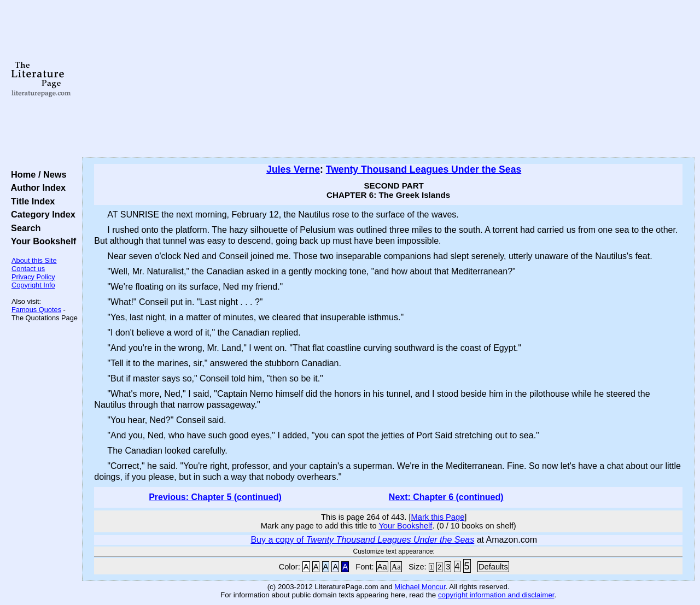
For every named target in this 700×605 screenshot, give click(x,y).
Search (23, 228)
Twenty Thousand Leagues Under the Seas (424, 169)
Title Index (30, 201)
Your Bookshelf (41, 241)
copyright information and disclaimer (496, 595)
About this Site (34, 260)
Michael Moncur (420, 587)
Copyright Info (33, 285)
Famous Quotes (36, 310)
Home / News (36, 174)
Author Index (36, 187)
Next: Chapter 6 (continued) (446, 497)
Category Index (41, 214)
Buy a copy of (362, 540)
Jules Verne (293, 169)
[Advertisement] (389, 79)
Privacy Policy (33, 277)
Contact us (28, 269)
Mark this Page (438, 517)
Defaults (493, 567)
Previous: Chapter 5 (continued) (215, 497)
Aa (382, 567)
